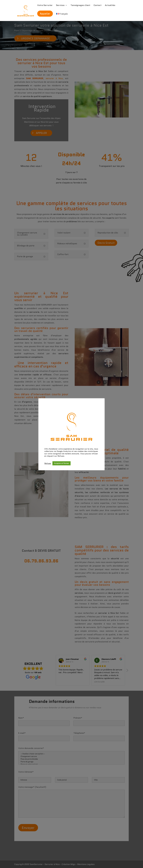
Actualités (110, 6)
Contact (98, 6)
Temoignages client (80, 6)
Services (60, 6)
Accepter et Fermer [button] (62, 463)
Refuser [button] (48, 463)
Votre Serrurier (45, 6)
